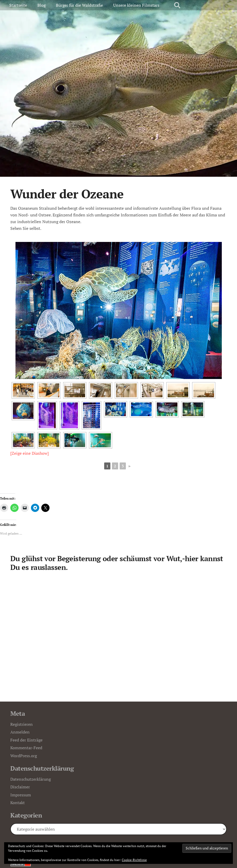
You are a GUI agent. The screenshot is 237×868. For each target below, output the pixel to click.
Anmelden (20, 732)
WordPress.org (24, 756)
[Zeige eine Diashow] (30, 453)
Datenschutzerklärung (31, 779)
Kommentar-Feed (26, 748)
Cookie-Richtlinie (134, 860)
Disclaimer (20, 787)
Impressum (21, 795)
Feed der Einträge (26, 740)
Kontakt (18, 803)
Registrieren (22, 724)
